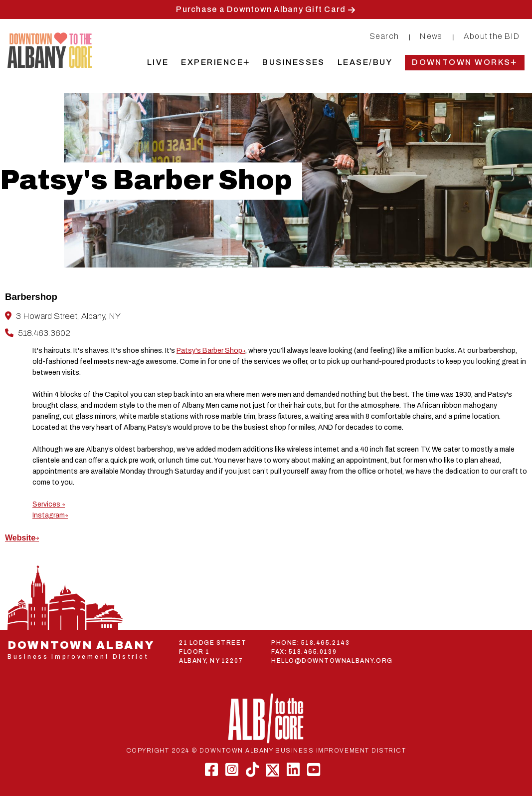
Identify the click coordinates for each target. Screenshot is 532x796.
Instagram (49, 515)
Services (47, 504)
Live (158, 62)
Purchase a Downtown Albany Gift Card (261, 9)
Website (20, 538)
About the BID (492, 36)
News (431, 36)
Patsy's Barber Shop (209, 351)
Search (384, 36)
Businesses (294, 62)
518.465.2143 (325, 643)
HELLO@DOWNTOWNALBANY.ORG (332, 661)
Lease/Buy (365, 62)
